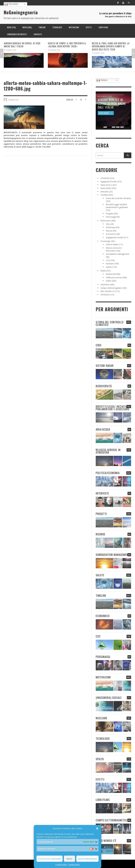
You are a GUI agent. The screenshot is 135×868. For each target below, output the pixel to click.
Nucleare (110, 264)
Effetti (103, 271)
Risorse (109, 231)
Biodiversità (111, 274)
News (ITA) (105, 185)
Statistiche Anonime (49, 859)
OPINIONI (105, 178)
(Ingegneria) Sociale (115, 237)
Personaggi (111, 217)
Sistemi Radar (112, 244)
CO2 (108, 260)
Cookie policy (61, 865)
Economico (111, 234)
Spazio (109, 267)
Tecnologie (105, 241)
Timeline (104, 195)
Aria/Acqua (111, 227)
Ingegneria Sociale (108, 181)
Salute (109, 281)
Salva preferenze (87, 859)
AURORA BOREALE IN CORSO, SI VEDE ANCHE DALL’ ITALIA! (22, 45)
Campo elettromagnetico (112, 288)
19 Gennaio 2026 (54, 50)
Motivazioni (106, 221)
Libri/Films (105, 285)
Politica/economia (114, 277)
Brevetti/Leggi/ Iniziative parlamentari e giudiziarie (113, 408)
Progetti (109, 214)
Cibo (108, 224)
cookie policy (74, 865)
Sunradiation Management (118, 254)
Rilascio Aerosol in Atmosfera (108, 451)
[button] (97, 828)
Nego (69, 859)
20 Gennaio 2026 (10, 50)
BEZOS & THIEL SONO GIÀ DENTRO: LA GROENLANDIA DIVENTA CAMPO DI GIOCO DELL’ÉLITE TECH (111, 46)
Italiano (11, 4)
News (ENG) (106, 188)
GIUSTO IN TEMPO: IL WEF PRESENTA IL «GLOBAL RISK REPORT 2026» (67, 45)
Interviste (105, 192)
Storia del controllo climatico (118, 198)
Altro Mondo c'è (108, 291)
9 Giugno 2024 (13, 100)
